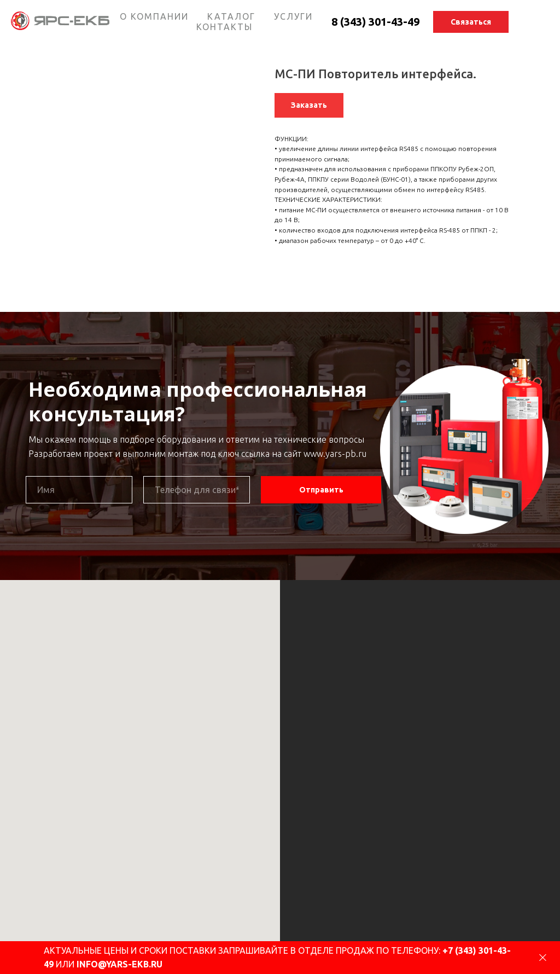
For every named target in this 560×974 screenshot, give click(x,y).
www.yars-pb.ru (335, 454)
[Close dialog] (543, 958)
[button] (471, 22)
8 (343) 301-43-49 (375, 22)
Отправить (321, 490)
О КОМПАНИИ (154, 16)
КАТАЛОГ (231, 16)
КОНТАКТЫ (224, 27)
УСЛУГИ (293, 16)
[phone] (197, 490)
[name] (79, 490)
